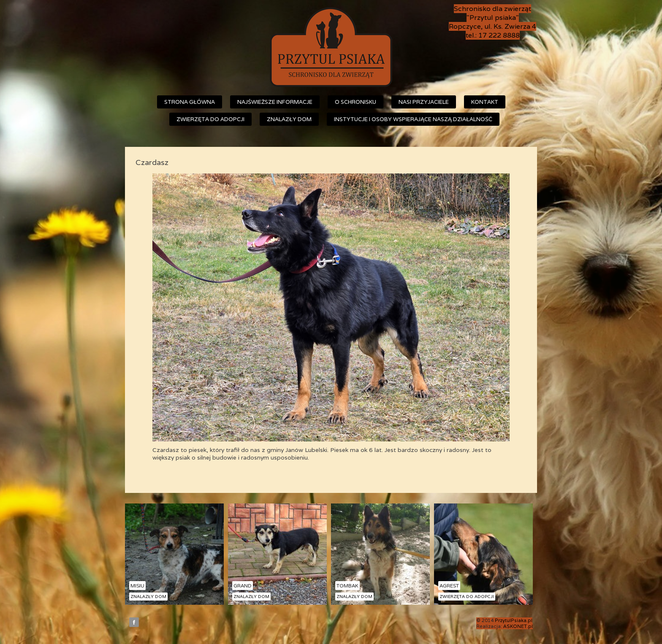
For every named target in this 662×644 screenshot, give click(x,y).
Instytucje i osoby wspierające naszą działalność (413, 119)
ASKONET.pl (518, 626)
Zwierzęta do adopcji (210, 119)
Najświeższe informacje (275, 102)
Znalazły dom (289, 119)
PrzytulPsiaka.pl (514, 620)
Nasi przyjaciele (424, 102)
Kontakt (485, 102)
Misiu (137, 586)
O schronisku (355, 102)
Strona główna (190, 102)
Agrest (449, 586)
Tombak (347, 586)
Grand (243, 586)
